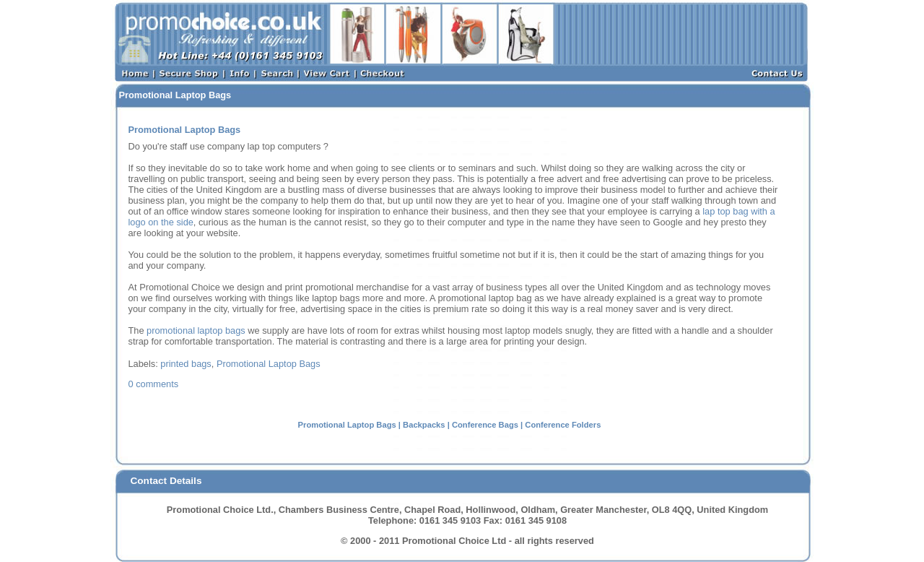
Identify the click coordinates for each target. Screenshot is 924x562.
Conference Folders (563, 425)
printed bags (186, 364)
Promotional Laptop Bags (269, 364)
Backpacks (424, 425)
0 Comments (154, 384)
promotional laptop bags (196, 330)
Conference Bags (485, 425)
